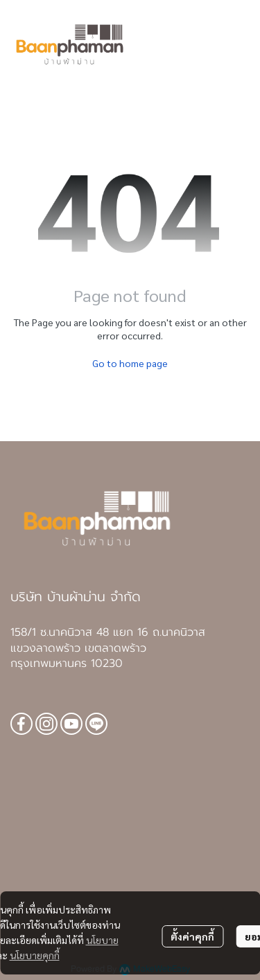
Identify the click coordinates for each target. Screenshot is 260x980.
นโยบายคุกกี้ (35, 955)
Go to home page (130, 363)
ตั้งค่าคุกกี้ (192, 936)
